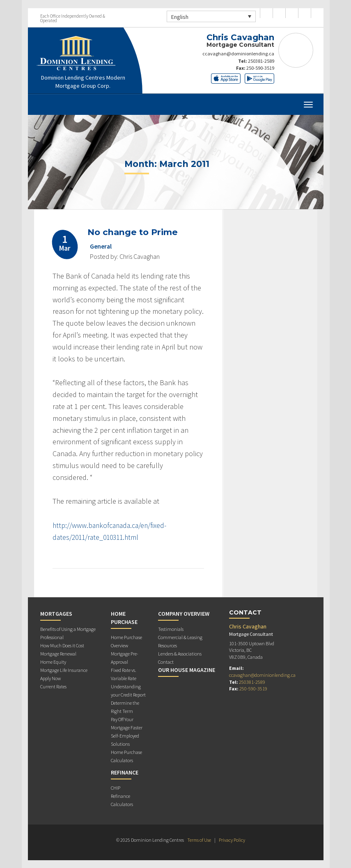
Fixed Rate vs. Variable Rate (124, 674)
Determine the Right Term (125, 707)
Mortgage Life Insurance (64, 670)
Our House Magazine (187, 670)
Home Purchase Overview (126, 641)
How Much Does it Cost (62, 645)
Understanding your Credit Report (128, 691)
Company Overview (184, 614)
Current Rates (53, 686)
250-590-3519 (260, 68)
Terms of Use (199, 840)
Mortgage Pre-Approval (125, 658)
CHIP (116, 788)
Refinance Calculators (122, 800)
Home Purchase (124, 618)
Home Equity (53, 662)
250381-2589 (261, 61)
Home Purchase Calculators (126, 756)
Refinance (125, 772)
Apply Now (50, 678)
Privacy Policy (232, 840)
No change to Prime (134, 232)
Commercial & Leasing (180, 637)
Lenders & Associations (180, 654)
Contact (166, 662)
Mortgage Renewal (58, 654)
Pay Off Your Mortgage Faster (127, 723)
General (101, 246)
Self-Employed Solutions (125, 740)
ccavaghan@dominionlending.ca (238, 54)
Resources (167, 645)
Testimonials (171, 629)
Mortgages (56, 614)
